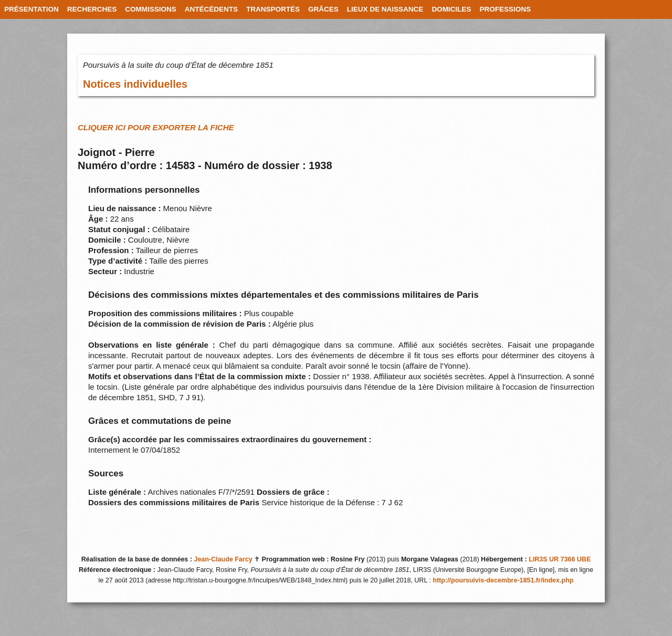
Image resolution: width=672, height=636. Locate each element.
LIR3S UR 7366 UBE (560, 559)
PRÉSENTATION (31, 9)
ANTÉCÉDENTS (211, 9)
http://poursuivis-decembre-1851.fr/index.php (503, 580)
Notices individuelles (135, 84)
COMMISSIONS (151, 9)
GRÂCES (323, 9)
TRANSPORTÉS (273, 9)
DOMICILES (451, 9)
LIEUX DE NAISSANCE (385, 9)
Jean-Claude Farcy (223, 559)
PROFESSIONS (505, 9)
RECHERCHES (92, 9)
